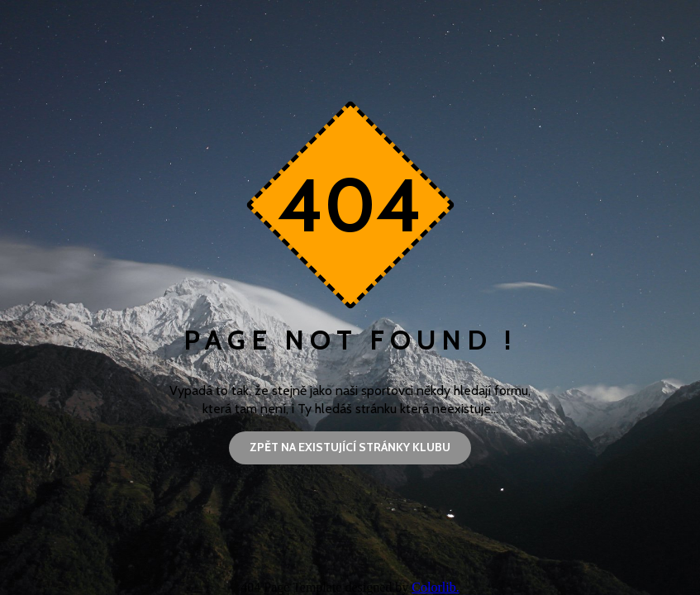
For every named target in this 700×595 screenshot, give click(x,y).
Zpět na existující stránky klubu (350, 447)
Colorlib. (435, 587)
